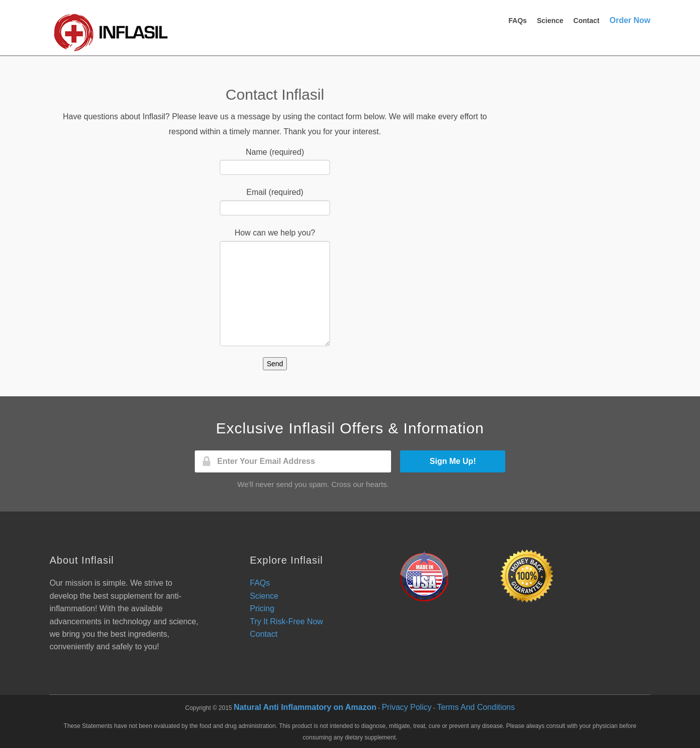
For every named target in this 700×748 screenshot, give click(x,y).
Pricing (262, 608)
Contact (586, 21)
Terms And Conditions (476, 707)
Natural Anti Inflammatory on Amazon (305, 707)
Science (550, 21)
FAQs (518, 21)
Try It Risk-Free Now (286, 621)
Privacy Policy (407, 707)
